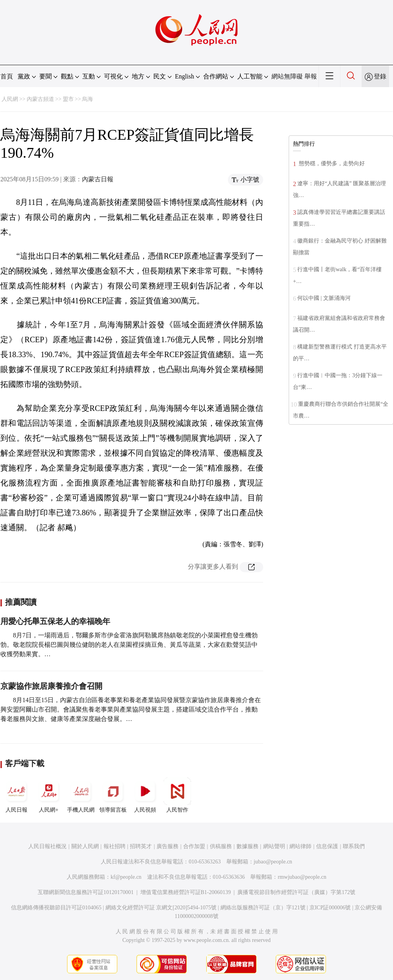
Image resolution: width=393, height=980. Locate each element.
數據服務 (247, 846)
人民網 (10, 99)
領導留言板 (113, 795)
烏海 (87, 99)
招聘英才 (141, 846)
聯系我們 (354, 846)
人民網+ (49, 795)
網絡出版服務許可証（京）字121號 (263, 908)
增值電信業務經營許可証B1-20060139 (186, 892)
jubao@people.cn (273, 862)
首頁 (7, 76)
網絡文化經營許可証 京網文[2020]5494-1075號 (161, 908)
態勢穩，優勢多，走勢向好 (331, 163)
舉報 (311, 76)
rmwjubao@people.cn (302, 877)
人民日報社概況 (47, 846)
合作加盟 (194, 846)
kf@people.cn (126, 877)
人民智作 (177, 795)
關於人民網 (85, 846)
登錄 (380, 76)
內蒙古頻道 (40, 99)
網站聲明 (274, 846)
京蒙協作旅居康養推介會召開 (51, 686)
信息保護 (327, 846)
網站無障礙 (287, 76)
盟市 (68, 99)
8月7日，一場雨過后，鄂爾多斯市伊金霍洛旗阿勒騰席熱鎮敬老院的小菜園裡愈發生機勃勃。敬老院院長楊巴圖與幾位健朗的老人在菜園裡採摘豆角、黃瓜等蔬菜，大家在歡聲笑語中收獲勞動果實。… (129, 645)
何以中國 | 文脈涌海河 (324, 298)
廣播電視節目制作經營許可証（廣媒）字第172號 (296, 892)
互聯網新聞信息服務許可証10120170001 (86, 892)
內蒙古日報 (98, 179)
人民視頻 (145, 795)
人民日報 (16, 795)
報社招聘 (115, 846)
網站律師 (300, 846)
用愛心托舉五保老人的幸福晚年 (55, 621)
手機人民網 (81, 795)
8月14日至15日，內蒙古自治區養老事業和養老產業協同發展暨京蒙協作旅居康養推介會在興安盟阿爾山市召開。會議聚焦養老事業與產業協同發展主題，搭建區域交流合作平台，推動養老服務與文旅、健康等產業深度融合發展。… (131, 709)
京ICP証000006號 (330, 908)
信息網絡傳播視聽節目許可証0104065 (56, 908)
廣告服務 (167, 846)
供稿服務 (221, 846)
